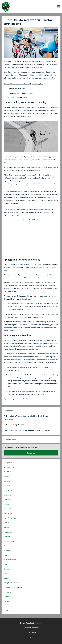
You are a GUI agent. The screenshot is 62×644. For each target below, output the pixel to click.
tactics (6, 597)
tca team (7, 601)
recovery (7, 569)
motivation (8, 532)
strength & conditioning (12, 583)
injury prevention (10, 518)
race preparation (10, 560)
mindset (7, 527)
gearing (6, 504)
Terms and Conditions (31, 628)
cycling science (9, 490)
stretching (7, 592)
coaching (7, 481)
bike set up (8, 476)
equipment (7, 499)
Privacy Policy (31, 632)
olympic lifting (9, 541)
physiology (7, 550)
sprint (6, 578)
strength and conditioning (13, 587)
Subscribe (31, 453)
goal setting (8, 513)
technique (7, 606)
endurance (7, 495)
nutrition (7, 536)
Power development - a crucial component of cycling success (27, 430)
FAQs (31, 637)
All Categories (9, 467)
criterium (7, 486)
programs (7, 555)
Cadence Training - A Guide (14, 425)
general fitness (8, 420)
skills (5, 573)
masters (7, 523)
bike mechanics (9, 472)
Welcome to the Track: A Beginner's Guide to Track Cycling (26, 416)
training (7, 610)
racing (6, 564)
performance (8, 546)
